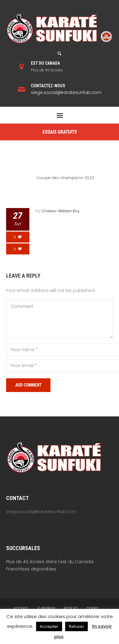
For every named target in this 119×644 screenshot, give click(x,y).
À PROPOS (46, 609)
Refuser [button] (76, 626)
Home (30, 178)
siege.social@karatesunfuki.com (66, 92)
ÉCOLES (71, 609)
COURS (92, 609)
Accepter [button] (49, 626)
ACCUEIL (21, 609)
